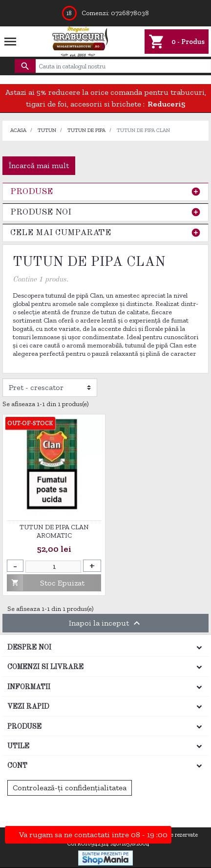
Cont (17, 766)
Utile (18, 746)
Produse (32, 192)
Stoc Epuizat (46, 583)
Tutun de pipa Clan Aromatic (54, 532)
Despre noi (29, 648)
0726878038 (130, 13)
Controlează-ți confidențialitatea (70, 788)
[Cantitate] (53, 567)
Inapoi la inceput (106, 623)
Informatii (29, 687)
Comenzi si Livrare (45, 667)
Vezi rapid (28, 707)
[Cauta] (123, 66)
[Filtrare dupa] (50, 388)
